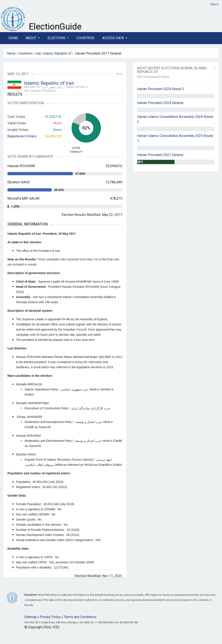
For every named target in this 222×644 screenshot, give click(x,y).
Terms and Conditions (80, 617)
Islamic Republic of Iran (49, 83)
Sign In (215, 4)
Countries (85, 38)
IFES (27, 622)
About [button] (31, 38)
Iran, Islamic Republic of (53, 53)
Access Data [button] (113, 38)
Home (13, 38)
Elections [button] (57, 38)
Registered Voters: (22, 136)
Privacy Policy (50, 617)
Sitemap (31, 617)
